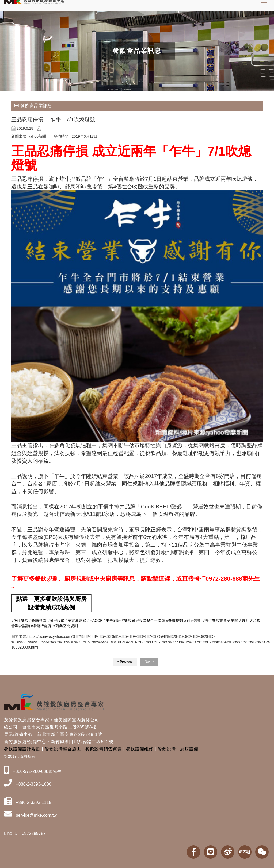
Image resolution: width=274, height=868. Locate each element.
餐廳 (37, 626)
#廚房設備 (56, 620)
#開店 (47, 626)
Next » (149, 662)
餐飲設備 (167, 749)
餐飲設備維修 (140, 749)
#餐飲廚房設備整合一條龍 (143, 620)
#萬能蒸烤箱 (76, 620)
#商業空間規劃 (66, 626)
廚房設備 (189, 749)
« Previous (125, 662)
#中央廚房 (112, 620)
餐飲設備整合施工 (63, 749)
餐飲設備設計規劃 (22, 749)
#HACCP (95, 620)
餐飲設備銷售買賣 (104, 749)
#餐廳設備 (38, 620)
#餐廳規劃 (175, 620)
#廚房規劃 (193, 620)
